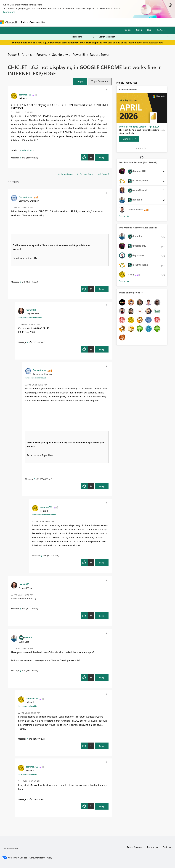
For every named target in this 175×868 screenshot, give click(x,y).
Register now (156, 43)
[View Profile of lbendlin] (28, 637)
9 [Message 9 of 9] (42, 555)
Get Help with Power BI (68, 54)
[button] (80, 81)
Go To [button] (160, 30)
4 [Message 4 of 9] (28, 739)
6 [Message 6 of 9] (20, 282)
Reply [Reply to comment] (102, 289)
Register (128, 30)
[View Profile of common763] (25, 95)
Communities (92, 22)
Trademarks (168, 847)
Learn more (9, 12)
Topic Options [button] (99, 81)
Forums (52, 22)
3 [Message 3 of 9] (28, 799)
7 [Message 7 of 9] (28, 342)
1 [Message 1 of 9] (20, 158)
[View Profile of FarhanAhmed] (26, 197)
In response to (30, 317)
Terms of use (153, 847)
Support (132, 22)
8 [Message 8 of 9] (35, 479)
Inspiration (66, 22)
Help (149, 30)
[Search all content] (134, 37)
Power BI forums (20, 54)
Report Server (100, 54)
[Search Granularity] (83, 37)
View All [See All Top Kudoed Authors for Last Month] (124, 281)
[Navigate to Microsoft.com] (8, 22)
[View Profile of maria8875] (31, 310)
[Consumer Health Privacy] (41, 858)
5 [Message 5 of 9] (20, 609)
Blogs (106, 22)
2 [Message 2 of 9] (20, 670)
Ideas (78, 22)
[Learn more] (129, 139)
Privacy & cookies (135, 847)
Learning (119, 22)
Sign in (139, 30)
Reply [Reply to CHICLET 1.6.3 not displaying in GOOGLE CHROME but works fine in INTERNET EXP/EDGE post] (102, 157)
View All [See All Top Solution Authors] (124, 216)
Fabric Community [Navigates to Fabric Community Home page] (33, 22)
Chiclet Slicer (26, 150)
